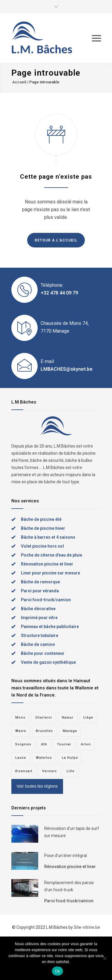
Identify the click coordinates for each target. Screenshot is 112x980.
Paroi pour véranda (40, 591)
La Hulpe (70, 758)
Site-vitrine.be (87, 927)
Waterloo (44, 758)
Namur (68, 718)
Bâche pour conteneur (43, 653)
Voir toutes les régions (37, 786)
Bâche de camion (38, 644)
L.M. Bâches (42, 49)
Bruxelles (44, 731)
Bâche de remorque (40, 582)
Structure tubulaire (40, 635)
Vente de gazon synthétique (48, 662)
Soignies (23, 744)
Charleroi (44, 718)
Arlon (86, 744)
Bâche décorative (38, 609)
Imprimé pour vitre (39, 618)
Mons (20, 718)
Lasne (21, 758)
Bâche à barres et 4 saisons (48, 537)
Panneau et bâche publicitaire (50, 627)
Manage (70, 731)
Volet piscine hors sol (42, 546)
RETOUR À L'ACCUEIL (56, 240)
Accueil (19, 82)
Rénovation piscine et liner (47, 564)
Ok (57, 971)
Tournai (64, 744)
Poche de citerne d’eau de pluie (52, 555)
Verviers (49, 771)
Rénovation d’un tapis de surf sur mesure (72, 832)
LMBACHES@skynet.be (67, 369)
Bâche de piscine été (41, 519)
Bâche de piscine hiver (43, 528)
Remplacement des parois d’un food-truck (69, 886)
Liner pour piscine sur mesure (50, 573)
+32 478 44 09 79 (59, 293)
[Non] (105, 958)
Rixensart (24, 771)
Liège (88, 718)
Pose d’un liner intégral (66, 856)
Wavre (21, 731)
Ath (44, 744)
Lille (70, 771)
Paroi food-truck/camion (46, 600)
